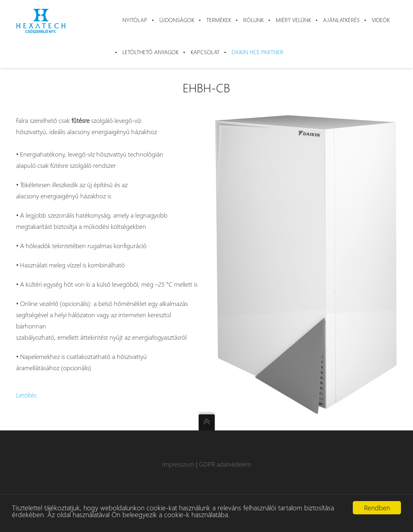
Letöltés (26, 395)
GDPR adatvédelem (225, 464)
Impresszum (178, 464)
